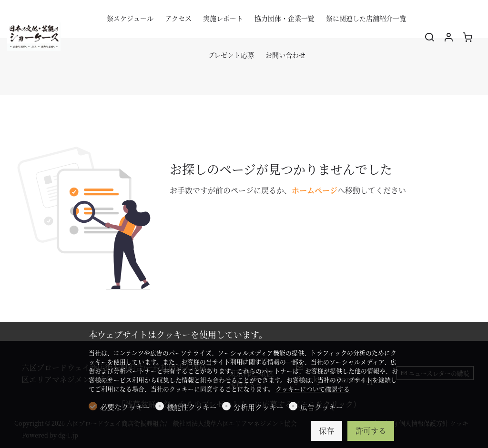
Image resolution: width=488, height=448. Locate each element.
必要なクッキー (125, 407)
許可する (371, 431)
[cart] (468, 37)
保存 (326, 431)
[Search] (429, 37)
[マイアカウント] (448, 37)
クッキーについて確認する (313, 389)
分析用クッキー (259, 407)
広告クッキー (322, 407)
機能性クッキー (192, 407)
